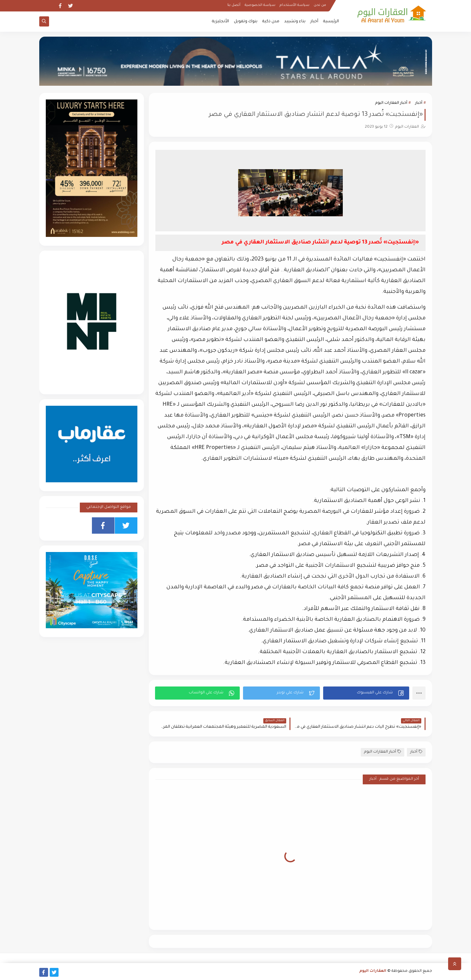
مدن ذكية (271, 22)
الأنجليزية (220, 22)
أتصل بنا (234, 5)
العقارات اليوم (373, 971)
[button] (366, 693)
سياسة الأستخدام (295, 5)
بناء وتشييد (295, 22)
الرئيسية (331, 22)
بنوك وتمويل (246, 22)
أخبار (314, 22)
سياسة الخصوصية (260, 5)
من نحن (320, 5)
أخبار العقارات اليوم (391, 103)
